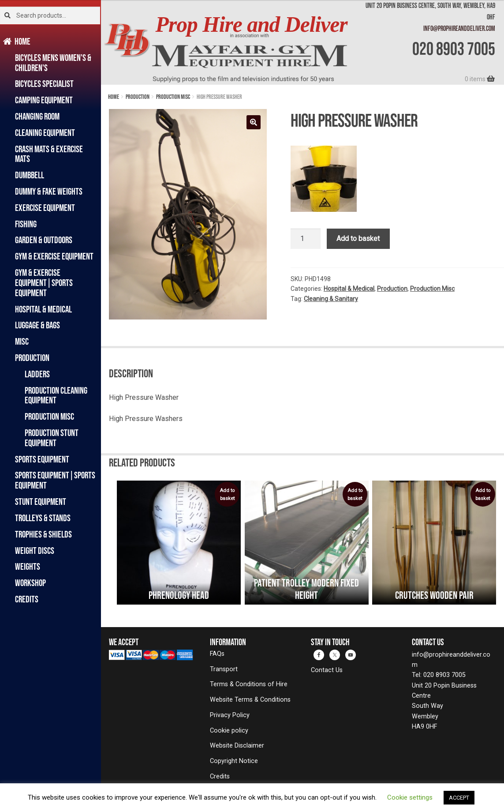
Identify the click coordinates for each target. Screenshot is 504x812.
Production (32, 358)
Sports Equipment (42, 459)
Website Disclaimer (237, 746)
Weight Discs (35, 551)
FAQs (217, 654)
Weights (28, 566)
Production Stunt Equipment (52, 438)
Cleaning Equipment (45, 133)
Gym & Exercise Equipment (54, 256)
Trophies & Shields (43, 534)
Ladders (37, 374)
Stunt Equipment (41, 502)
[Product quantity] (306, 239)
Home (23, 41)
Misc (22, 341)
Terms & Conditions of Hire (249, 684)
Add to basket (358, 239)
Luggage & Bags (37, 325)
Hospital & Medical (43, 309)
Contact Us (327, 670)
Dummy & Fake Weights (49, 191)
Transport (224, 669)
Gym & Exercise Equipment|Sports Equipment (44, 283)
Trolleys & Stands (43, 518)
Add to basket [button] (227, 494)
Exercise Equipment (45, 208)
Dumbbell (30, 175)
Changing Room (37, 116)
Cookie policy (229, 731)
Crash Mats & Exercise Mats (49, 154)
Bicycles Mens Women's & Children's (53, 63)
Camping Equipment (44, 100)
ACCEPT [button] (459, 798)
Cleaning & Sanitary (331, 299)
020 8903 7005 (454, 49)
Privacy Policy (230, 715)
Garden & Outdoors (44, 240)
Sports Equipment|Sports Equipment (55, 480)
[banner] (302, 42)
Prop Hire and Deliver (252, 24)
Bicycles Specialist (44, 84)
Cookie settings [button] (410, 797)
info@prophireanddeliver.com (459, 28)
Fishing (26, 224)
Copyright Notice (234, 761)
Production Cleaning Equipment (56, 395)
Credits (27, 599)
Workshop (30, 583)
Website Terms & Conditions (250, 700)
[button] (254, 122)
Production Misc (49, 416)
